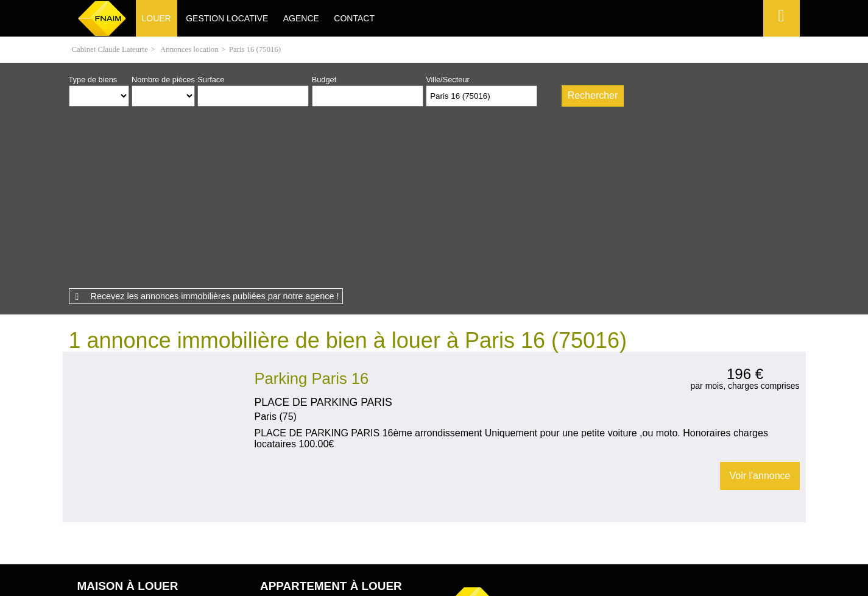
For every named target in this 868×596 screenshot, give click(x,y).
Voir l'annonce (760, 303)
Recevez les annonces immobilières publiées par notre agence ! (215, 124)
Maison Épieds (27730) (117, 442)
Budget (324, 80)
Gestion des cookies (579, 528)
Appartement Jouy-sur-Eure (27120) (322, 472)
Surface (211, 80)
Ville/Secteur (448, 80)
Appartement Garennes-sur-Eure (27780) (330, 463)
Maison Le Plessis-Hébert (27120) (135, 453)
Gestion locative (227, 18)
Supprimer (529, 99)
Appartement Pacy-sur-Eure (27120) (322, 433)
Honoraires (356, 528)
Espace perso (779, 36)
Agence (301, 18)
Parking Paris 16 (312, 206)
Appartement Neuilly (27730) (309, 442)
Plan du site (420, 528)
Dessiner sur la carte (548, 96)
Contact (354, 18)
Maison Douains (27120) (119, 433)
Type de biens (93, 80)
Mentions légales (281, 528)
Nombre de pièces (163, 80)
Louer (157, 18)
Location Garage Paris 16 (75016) (155, 334)
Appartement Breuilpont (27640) (315, 453)
